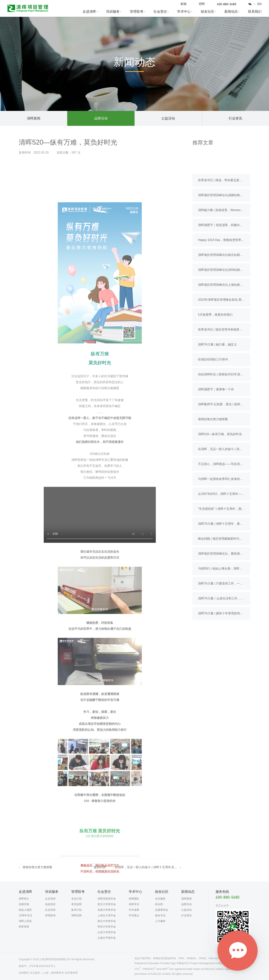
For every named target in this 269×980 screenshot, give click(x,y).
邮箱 (184, 4)
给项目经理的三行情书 (213, 415)
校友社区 (208, 12)
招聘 (202, 4)
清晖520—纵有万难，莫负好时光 (220, 490)
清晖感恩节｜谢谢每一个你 (216, 445)
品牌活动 (101, 118)
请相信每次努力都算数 (37, 869)
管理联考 (137, 12)
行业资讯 (235, 118)
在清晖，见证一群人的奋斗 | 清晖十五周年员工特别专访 (146, 869)
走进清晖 (89, 12)
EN (259, 4)
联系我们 (255, 12)
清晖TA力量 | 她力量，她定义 (217, 400)
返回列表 (100, 869)
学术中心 (184, 12)
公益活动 (168, 118)
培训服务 (113, 12)
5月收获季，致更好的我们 (215, 370)
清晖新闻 (34, 118)
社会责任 (160, 12)
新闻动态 (231, 12)
